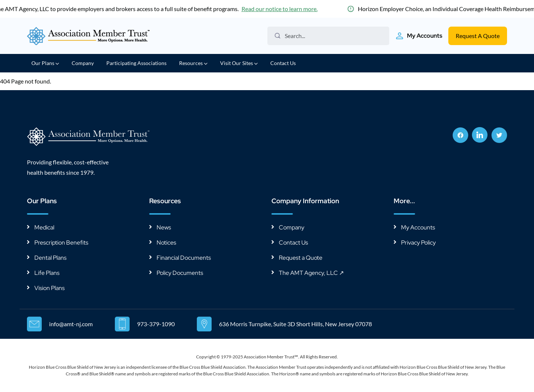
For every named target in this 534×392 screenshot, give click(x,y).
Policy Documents (180, 273)
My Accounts (418, 227)
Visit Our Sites (239, 63)
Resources (193, 63)
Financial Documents (184, 258)
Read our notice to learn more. (281, 9)
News (164, 227)
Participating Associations (136, 63)
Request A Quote (478, 36)
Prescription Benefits (61, 243)
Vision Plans (49, 288)
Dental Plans (50, 258)
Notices (166, 243)
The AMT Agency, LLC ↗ (311, 273)
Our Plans (45, 63)
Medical (44, 227)
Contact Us (283, 63)
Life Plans (47, 273)
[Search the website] (331, 36)
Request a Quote (301, 258)
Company (83, 63)
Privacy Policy (418, 243)
